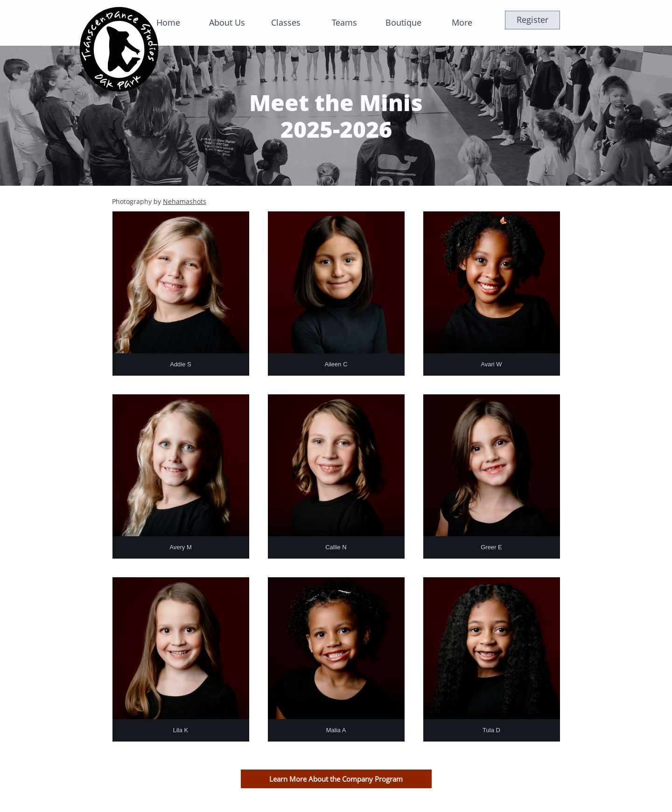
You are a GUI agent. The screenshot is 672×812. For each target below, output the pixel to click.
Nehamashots (185, 201)
